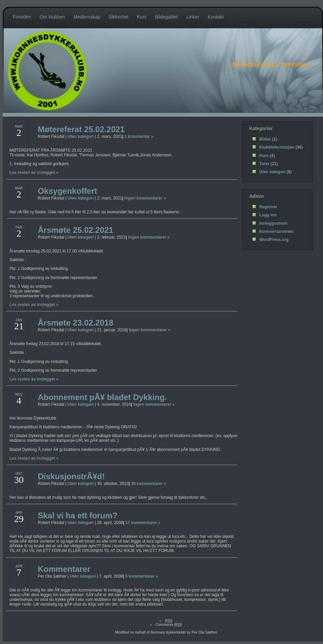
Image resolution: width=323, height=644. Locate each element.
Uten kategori (81, 136)
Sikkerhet (118, 17)
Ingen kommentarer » (145, 198)
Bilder (265, 139)
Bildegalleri (166, 17)
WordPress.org (274, 240)
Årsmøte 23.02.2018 (76, 323)
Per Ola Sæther (204, 632)
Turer (264, 164)
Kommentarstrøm (276, 232)
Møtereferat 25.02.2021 (81, 129)
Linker (193, 17)
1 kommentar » (139, 136)
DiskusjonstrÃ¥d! (71, 476)
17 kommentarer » (143, 523)
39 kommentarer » (149, 484)
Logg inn (268, 215)
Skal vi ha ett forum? (78, 515)
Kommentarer (64, 569)
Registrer (268, 207)
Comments (169, 625)
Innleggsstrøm (273, 223)
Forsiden (22, 17)
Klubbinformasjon (277, 147)
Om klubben (52, 17)
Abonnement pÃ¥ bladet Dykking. (102, 397)
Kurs (142, 17)
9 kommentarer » (141, 576)
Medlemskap (87, 17)
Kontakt (216, 17)
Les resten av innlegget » (34, 173)
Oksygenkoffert (67, 191)
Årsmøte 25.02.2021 (76, 230)
